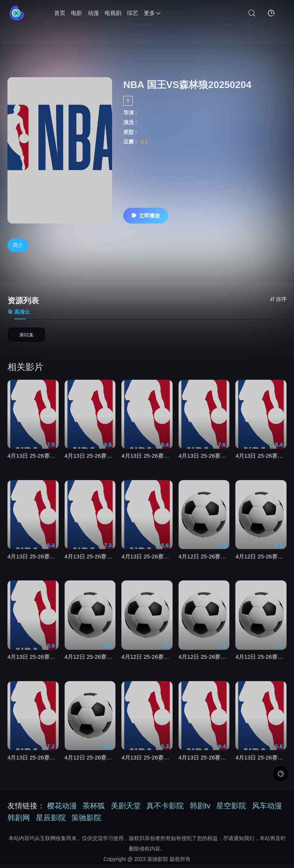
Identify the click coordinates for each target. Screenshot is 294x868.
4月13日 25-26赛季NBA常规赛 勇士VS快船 (33, 462)
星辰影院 (51, 821)
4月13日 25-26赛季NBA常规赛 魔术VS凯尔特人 (204, 764)
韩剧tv (200, 809)
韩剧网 (19, 821)
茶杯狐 (94, 809)
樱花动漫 (62, 809)
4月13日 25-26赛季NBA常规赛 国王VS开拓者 (147, 563)
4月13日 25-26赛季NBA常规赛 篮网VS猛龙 (147, 764)
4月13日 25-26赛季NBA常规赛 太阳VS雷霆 (147, 462)
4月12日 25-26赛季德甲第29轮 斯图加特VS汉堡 (90, 663)
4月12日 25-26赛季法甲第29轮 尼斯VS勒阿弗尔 (90, 764)
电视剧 (113, 13)
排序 (278, 299)
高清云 (19, 312)
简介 (18, 245)
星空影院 (231, 809)
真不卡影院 (165, 809)
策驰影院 (86, 821)
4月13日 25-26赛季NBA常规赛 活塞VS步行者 (33, 764)
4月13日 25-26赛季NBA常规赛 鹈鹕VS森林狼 (33, 563)
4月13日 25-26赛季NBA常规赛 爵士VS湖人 (261, 462)
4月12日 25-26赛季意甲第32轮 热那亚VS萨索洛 (261, 563)
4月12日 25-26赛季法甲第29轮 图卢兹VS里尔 (147, 663)
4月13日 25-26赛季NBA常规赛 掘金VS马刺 (90, 462)
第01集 (27, 337)
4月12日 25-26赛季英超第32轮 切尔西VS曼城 (204, 663)
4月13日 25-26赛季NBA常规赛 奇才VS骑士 (33, 663)
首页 (60, 13)
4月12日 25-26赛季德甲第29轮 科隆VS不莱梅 (204, 563)
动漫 (93, 13)
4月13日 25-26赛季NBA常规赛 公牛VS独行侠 (90, 563)
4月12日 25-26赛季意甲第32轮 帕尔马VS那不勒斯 (261, 663)
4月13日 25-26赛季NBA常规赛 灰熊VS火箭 (204, 462)
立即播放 (146, 216)
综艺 (133, 13)
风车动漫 (267, 809)
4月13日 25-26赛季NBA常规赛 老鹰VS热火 (261, 764)
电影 (77, 13)
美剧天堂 (126, 809)
